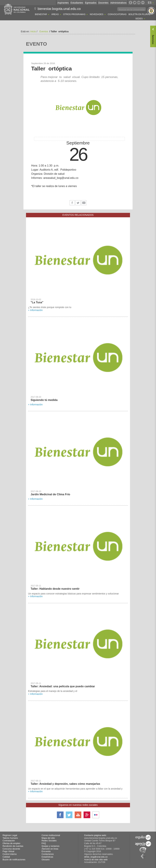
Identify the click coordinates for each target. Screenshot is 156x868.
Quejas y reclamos (50, 846)
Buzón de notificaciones (14, 860)
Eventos (44, 31)
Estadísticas (47, 857)
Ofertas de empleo (11, 843)
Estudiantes (77, 3)
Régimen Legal (10, 835)
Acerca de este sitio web (96, 860)
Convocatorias (117, 14)
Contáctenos (48, 854)
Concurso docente (11, 849)
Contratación (9, 841)
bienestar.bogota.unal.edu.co (59, 9)
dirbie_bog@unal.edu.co (96, 857)
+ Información (35, 310)
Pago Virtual (8, 851)
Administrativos (118, 3)
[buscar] (132, 10)
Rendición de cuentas (13, 846)
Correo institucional (51, 835)
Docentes (103, 3)
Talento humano (10, 838)
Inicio (33, 31)
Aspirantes (63, 3)
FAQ (44, 843)
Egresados (91, 3)
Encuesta (46, 851)
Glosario (46, 860)
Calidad (6, 857)
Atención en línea (50, 849)
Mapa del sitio (48, 838)
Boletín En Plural (139, 14)
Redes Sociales (49, 841)
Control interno (10, 854)
